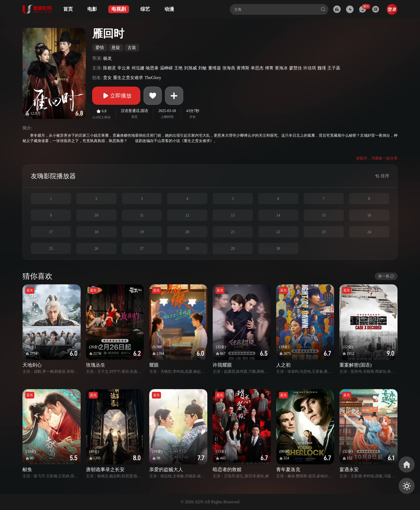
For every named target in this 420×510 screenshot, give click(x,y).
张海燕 (229, 68)
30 (278, 249)
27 (142, 249)
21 (233, 232)
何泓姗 (138, 68)
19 (142, 232)
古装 (132, 48)
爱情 (100, 48)
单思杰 (257, 68)
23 (324, 232)
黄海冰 (281, 68)
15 (324, 215)
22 (278, 232)
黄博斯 (243, 68)
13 (233, 215)
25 (51, 249)
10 (96, 215)
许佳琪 (310, 68)
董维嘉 (215, 68)
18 (96, 232)
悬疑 (116, 48)
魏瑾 (322, 68)
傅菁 (269, 68)
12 (187, 215)
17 (51, 232)
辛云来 (124, 68)
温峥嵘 (166, 68)
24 (369, 232)
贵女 (107, 78)
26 (96, 249)
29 (233, 249)
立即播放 (116, 96)
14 (278, 215)
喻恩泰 (152, 68)
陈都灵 (110, 68)
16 (369, 215)
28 (187, 249)
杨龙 (107, 58)
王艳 (178, 68)
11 (142, 215)
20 (187, 232)
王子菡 (334, 68)
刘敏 (202, 68)
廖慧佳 (295, 68)
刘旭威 (190, 68)
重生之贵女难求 (128, 78)
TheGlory (153, 78)
